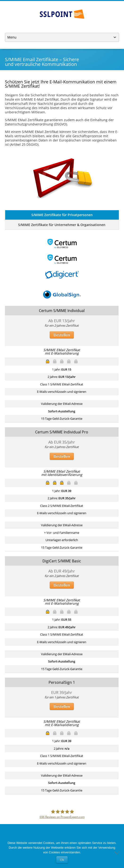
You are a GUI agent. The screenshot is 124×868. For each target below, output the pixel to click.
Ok (62, 860)
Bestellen (62, 335)
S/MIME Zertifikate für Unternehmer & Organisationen (62, 225)
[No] (118, 853)
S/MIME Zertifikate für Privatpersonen (62, 215)
